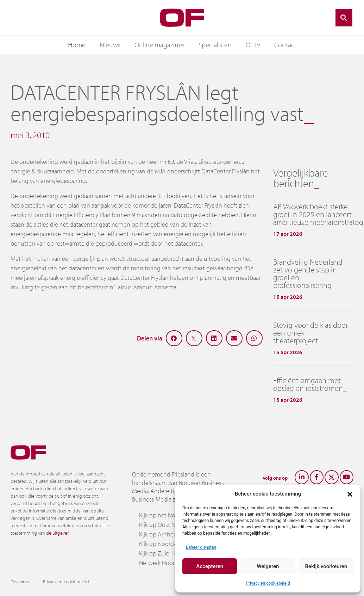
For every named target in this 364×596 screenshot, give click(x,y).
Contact (285, 45)
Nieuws (110, 45)
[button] (350, 494)
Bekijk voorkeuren (326, 566)
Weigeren (268, 566)
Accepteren (210, 566)
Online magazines (159, 45)
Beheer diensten (201, 547)
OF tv (253, 45)
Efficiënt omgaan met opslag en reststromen (308, 384)
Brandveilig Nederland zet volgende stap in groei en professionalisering (308, 274)
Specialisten (215, 45)
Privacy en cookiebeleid (268, 583)
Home (77, 45)
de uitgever (57, 533)
